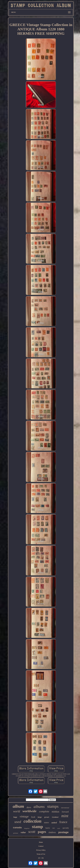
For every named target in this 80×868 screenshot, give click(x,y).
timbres (52, 832)
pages (42, 832)
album (18, 806)
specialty (66, 828)
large (40, 817)
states (46, 822)
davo (29, 807)
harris (48, 828)
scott (32, 832)
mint (65, 816)
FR (43, 858)
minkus (55, 812)
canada (17, 828)
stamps (53, 806)
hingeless (27, 828)
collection (32, 821)
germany (16, 833)
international (65, 808)
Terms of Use (41, 854)
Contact (41, 846)
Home (41, 842)
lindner (55, 817)
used (18, 822)
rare (54, 828)
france (63, 822)
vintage (24, 816)
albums (39, 807)
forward (65, 812)
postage (64, 832)
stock (59, 828)
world (17, 811)
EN (39, 858)
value (23, 832)
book (33, 817)
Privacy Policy (41, 850)
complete (44, 811)
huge (15, 817)
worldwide (30, 811)
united (54, 823)
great (47, 817)
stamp (37, 827)
